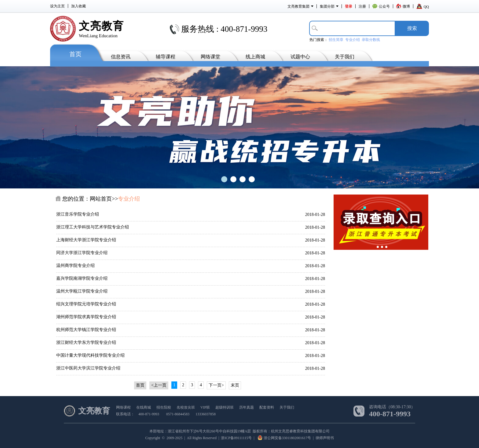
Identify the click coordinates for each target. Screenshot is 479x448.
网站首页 (101, 199)
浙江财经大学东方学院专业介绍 (86, 342)
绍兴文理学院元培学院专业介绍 (86, 304)
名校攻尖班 (186, 407)
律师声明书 (325, 438)
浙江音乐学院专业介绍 (78, 214)
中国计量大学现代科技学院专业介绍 (90, 355)
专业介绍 (353, 40)
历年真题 (247, 407)
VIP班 (205, 407)
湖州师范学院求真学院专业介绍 (86, 317)
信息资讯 (121, 57)
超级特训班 (225, 407)
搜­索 (412, 28)
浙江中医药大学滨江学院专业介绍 (88, 368)
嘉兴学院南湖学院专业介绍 (82, 278)
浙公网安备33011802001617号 (285, 438)
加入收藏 (79, 6)
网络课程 (123, 407)
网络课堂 (210, 57)
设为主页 (57, 6)
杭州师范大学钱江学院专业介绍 (86, 330)
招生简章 (336, 40)
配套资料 (267, 407)
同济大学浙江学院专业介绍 (82, 253)
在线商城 (144, 407)
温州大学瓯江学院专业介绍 (82, 291)
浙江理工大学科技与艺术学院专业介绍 (93, 227)
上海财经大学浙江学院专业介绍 (86, 240)
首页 (75, 54)
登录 (349, 6)
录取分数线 (371, 40)
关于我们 (345, 57)
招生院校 (164, 407)
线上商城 (255, 57)
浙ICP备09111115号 (236, 438)
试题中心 (300, 57)
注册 (362, 6)
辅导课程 (166, 57)
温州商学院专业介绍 (75, 266)
